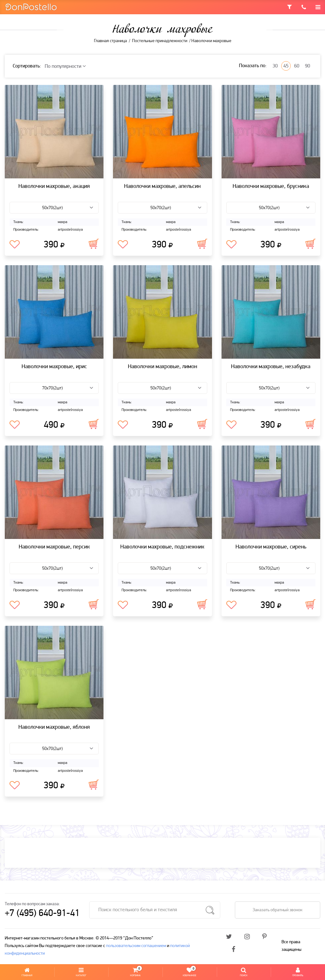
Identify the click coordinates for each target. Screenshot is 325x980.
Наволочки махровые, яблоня (54, 727)
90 (308, 66)
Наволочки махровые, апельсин (162, 186)
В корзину (94, 244)
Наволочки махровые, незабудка (271, 367)
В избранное (15, 245)
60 (297, 66)
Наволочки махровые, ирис (54, 367)
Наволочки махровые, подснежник (162, 547)
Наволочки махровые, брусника (271, 186)
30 (275, 66)
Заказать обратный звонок (278, 910)
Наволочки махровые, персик (54, 547)
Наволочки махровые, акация (54, 186)
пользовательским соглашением (136, 946)
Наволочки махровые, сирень (271, 547)
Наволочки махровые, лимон (162, 367)
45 (286, 66)
